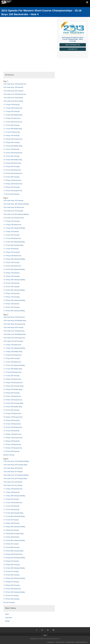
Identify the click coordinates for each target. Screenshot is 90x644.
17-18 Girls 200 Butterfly (11, 451)
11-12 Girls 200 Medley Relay (13, 369)
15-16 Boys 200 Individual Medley (14, 558)
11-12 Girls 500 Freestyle (11, 376)
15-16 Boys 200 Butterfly (11, 420)
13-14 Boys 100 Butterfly (11, 135)
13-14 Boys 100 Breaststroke (13, 383)
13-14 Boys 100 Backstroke (12, 379)
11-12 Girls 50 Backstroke (12, 132)
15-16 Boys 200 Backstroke (12, 163)
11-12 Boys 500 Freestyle (12, 358)
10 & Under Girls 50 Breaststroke (14, 338)
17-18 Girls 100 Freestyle (11, 307)
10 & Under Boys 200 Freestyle (13, 91)
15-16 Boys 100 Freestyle (12, 276)
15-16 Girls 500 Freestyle (11, 575)
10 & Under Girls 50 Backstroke (14, 218)
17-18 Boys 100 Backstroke (12, 434)
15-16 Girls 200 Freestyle (11, 177)
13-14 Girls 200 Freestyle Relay (13, 403)
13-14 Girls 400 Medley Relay (13, 160)
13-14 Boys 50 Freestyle (11, 530)
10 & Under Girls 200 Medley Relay (15, 334)
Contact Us (51, 642)
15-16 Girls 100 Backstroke (12, 424)
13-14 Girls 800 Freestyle (11, 547)
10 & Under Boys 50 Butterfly (13, 468)
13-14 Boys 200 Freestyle (12, 142)
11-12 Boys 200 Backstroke (12, 225)
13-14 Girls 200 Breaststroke (13, 153)
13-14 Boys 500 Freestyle (12, 393)
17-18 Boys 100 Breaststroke (13, 438)
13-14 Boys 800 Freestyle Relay (13, 534)
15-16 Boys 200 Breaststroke (13, 554)
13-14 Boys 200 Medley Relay (13, 389)
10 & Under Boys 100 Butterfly (13, 87)
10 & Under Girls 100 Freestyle (13, 211)
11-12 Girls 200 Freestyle (11, 125)
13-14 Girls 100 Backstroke (12, 396)
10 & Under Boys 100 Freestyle (13, 200)
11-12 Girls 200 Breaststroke (13, 122)
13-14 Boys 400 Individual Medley (14, 527)
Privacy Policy (70, 642)
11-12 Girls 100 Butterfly (11, 506)
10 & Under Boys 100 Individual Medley (16, 461)
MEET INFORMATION (73, 45)
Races (7, 614)
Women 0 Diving (9, 455)
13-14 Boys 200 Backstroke (12, 256)
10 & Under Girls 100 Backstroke (14, 331)
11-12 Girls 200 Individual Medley (14, 242)
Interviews (9, 618)
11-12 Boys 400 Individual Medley (14, 496)
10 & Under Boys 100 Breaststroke (15, 84)
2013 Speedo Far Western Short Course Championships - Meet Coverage (73, 39)
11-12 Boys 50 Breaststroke (12, 355)
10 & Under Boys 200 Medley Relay (15, 321)
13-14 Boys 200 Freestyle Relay (13, 386)
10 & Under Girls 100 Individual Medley (16, 475)
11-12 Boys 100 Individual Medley (14, 348)
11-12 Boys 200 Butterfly (11, 492)
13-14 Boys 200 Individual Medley (14, 259)
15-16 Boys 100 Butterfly (11, 273)
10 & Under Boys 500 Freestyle (13, 327)
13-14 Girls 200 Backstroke (12, 266)
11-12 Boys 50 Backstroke (12, 118)
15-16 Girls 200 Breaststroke (13, 173)
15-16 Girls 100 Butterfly (11, 283)
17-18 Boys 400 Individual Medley (14, 300)
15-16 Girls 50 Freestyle (11, 571)
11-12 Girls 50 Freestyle (11, 520)
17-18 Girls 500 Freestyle (11, 599)
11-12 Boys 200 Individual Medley (14, 228)
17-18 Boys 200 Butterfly (11, 441)
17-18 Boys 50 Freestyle (11, 582)
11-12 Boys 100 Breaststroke (13, 489)
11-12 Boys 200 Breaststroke (13, 108)
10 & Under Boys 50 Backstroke (14, 207)
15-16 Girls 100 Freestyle (11, 287)
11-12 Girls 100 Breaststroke (13, 503)
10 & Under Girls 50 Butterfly (13, 482)
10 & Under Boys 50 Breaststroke (14, 324)
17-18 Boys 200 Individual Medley (14, 578)
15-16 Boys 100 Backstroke (12, 413)
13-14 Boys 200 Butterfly (11, 523)
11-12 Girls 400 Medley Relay (13, 129)
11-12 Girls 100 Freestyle (11, 235)
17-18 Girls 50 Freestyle (11, 596)
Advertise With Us (82, 642)
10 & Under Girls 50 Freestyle (13, 485)
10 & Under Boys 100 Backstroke (14, 317)
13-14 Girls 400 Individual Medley (14, 540)
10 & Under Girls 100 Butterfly (13, 98)
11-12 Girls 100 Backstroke (12, 362)
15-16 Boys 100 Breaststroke (13, 417)
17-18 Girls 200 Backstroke (12, 589)
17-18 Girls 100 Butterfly (11, 304)
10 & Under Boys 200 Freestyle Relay (15, 465)
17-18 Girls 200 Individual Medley (14, 592)
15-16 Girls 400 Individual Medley (14, 290)
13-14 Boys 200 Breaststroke (13, 139)
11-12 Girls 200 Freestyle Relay (13, 513)
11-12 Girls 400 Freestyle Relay (13, 245)
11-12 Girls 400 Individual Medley (14, 516)
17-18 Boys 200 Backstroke (12, 180)
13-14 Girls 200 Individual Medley (14, 269)
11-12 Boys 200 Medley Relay (13, 352)
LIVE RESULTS (73, 49)
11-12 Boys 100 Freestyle (12, 221)
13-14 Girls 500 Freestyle (11, 410)
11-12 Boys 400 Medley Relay (13, 115)
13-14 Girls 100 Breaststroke (13, 400)
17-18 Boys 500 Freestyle (12, 585)
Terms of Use (60, 642)
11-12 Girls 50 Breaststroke (12, 372)
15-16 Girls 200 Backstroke (12, 170)
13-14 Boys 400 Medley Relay (13, 146)
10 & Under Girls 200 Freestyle (13, 101)
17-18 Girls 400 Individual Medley (14, 311)
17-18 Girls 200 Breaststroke (13, 191)
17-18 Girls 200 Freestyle (11, 194)
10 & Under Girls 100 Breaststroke (15, 94)
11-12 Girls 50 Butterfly (11, 249)
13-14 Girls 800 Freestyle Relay (13, 551)
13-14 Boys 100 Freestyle (12, 252)
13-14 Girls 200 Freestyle (11, 156)
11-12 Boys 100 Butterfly (11, 105)
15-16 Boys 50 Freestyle (11, 561)
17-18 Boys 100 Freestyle (12, 297)
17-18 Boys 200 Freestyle (12, 187)
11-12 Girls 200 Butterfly (11, 509)
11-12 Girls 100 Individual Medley (14, 365)
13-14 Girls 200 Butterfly (11, 537)
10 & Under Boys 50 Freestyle (13, 472)
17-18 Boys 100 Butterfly (11, 293)
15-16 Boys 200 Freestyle (12, 166)
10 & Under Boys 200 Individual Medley (16, 204)
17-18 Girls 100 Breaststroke (13, 448)
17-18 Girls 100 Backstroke (12, 444)
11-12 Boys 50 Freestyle (11, 499)
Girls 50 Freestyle (9, 602)
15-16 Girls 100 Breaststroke (13, 427)
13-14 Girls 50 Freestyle (11, 544)
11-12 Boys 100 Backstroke (12, 345)
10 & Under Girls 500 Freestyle (13, 341)
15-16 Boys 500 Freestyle (12, 565)
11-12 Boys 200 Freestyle (12, 111)
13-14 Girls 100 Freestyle (11, 262)
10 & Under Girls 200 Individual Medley (16, 214)
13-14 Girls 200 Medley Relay (13, 407)
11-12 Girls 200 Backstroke (12, 238)
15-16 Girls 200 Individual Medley (14, 568)
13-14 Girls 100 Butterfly (11, 149)
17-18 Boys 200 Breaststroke (13, 184)
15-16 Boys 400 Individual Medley (14, 280)
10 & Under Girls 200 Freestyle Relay (15, 478)
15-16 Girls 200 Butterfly (11, 431)
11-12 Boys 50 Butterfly (11, 232)
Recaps (7, 621)
